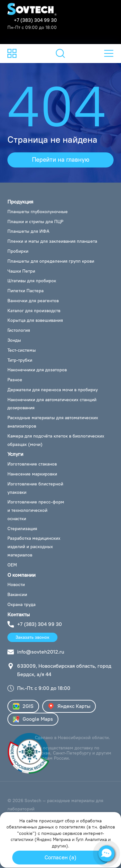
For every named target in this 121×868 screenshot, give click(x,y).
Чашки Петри (21, 271)
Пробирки (18, 251)
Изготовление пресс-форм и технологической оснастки (36, 510)
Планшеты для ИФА (28, 231)
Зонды (14, 340)
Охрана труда (21, 604)
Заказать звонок (32, 637)
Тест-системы (22, 350)
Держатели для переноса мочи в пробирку (53, 390)
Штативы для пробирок (32, 281)
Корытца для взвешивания (35, 320)
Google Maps (33, 719)
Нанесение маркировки (32, 474)
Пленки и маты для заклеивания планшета (52, 241)
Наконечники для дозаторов (37, 370)
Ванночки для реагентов (33, 301)
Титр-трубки (20, 360)
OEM (12, 565)
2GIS (23, 706)
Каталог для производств (34, 311)
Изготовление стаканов (32, 464)
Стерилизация (22, 529)
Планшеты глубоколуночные (38, 212)
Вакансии (17, 594)
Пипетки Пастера (25, 291)
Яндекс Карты (69, 706)
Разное (15, 380)
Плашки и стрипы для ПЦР (35, 222)
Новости (16, 584)
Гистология (19, 330)
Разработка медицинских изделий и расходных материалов (34, 547)
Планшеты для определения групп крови (51, 261)
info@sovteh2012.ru (41, 652)
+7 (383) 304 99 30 (35, 20)
